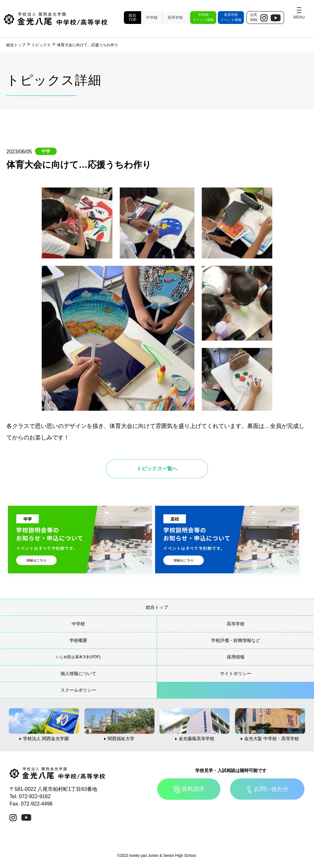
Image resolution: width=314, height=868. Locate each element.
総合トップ (157, 607)
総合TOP (132, 18)
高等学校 (175, 18)
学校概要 (78, 640)
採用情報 (236, 657)
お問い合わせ (271, 789)
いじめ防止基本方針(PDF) (78, 657)
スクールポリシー (78, 690)
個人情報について (78, 673)
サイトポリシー (236, 673)
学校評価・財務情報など (236, 640)
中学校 (152, 18)
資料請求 (193, 789)
